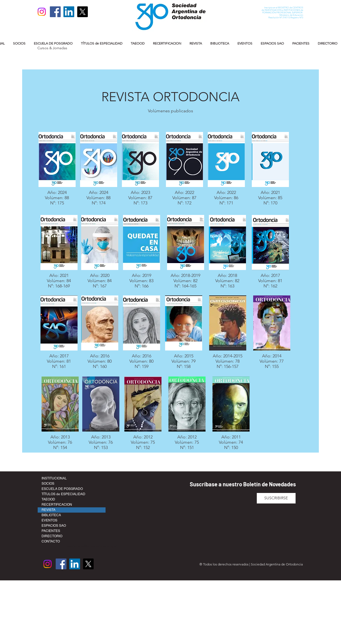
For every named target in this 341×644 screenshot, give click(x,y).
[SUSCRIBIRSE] (276, 498)
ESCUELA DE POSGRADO (62, 489)
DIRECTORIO (52, 536)
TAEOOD (48, 499)
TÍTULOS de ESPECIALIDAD (63, 494)
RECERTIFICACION (57, 505)
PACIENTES (51, 531)
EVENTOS (49, 520)
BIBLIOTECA (51, 515)
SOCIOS (48, 484)
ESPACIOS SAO (54, 526)
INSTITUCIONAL (54, 478)
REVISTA (48, 510)
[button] (19, 43)
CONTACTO (51, 541)
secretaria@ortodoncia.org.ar (92, 546)
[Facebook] (55, 12)
